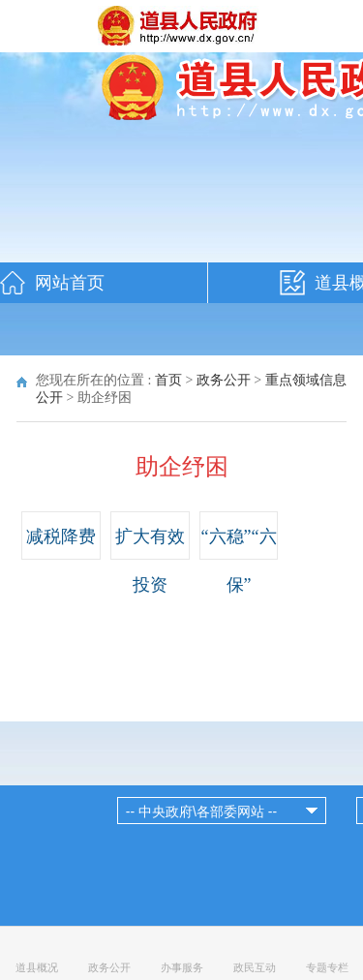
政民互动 (255, 967)
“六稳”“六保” (239, 561)
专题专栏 (327, 967)
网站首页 (70, 283)
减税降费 (61, 536)
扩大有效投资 (150, 561)
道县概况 (37, 967)
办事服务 (182, 967)
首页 (168, 380)
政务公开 (224, 380)
